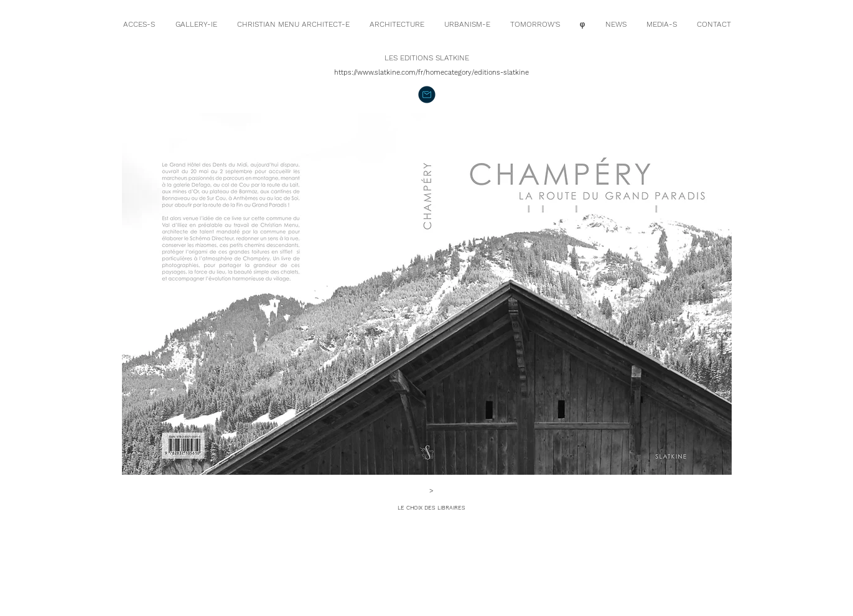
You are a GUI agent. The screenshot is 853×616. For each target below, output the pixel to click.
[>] (432, 491)
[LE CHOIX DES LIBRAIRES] (432, 508)
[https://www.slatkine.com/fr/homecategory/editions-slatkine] (432, 72)
